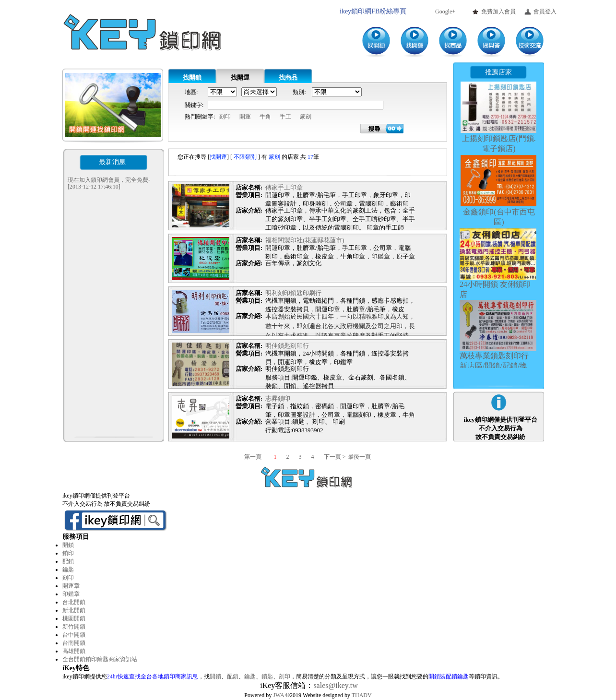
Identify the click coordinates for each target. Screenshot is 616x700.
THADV (362, 695)
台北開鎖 (74, 602)
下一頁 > (335, 457)
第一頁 (259, 457)
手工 (285, 117)
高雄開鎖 (74, 651)
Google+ (445, 12)
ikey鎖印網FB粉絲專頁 (373, 11)
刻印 (225, 117)
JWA (278, 695)
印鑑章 (71, 594)
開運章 (71, 586)
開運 (245, 117)
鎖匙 (267, 676)
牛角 (265, 117)
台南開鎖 (74, 643)
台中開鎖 (74, 635)
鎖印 (68, 553)
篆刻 (306, 117)
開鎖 (68, 545)
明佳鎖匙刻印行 (287, 346)
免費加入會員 (498, 12)
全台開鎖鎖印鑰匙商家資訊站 (100, 659)
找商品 (288, 77)
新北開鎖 (74, 610)
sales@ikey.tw (335, 685)
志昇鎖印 (278, 398)
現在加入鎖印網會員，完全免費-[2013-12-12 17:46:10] (109, 183)
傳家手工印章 (284, 187)
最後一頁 (359, 457)
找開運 (240, 77)
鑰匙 (68, 569)
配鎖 (68, 561)
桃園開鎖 (74, 618)
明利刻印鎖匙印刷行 (293, 293)
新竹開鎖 (74, 627)
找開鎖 (192, 77)
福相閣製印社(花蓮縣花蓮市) (305, 240)
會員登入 (545, 12)
